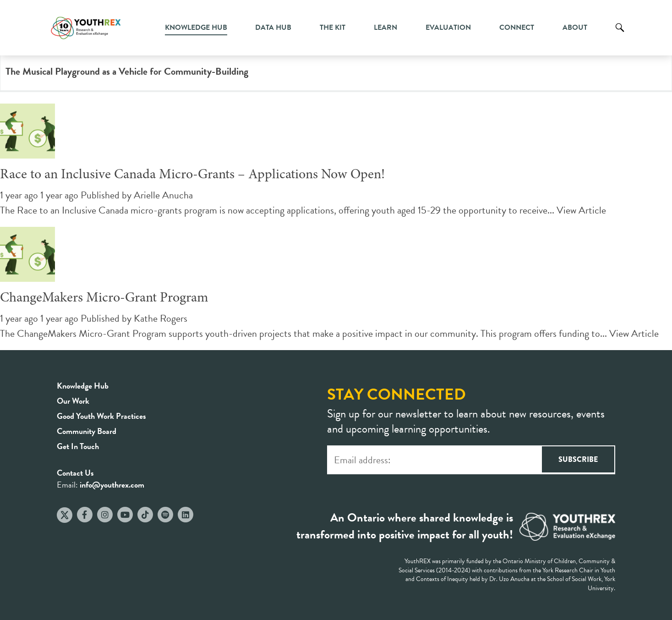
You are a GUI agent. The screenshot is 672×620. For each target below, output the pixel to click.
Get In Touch (78, 446)
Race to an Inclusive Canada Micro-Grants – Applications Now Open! (192, 175)
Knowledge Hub (196, 27)
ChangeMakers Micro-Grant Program (104, 298)
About (575, 27)
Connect (517, 27)
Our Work (73, 401)
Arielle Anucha (163, 195)
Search (620, 34)
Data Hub (273, 27)
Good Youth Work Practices (101, 416)
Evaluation (448, 27)
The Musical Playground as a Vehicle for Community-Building (127, 71)
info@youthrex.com (112, 485)
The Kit (333, 27)
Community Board (87, 431)
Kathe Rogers (161, 318)
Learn (385, 27)
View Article (581, 210)
